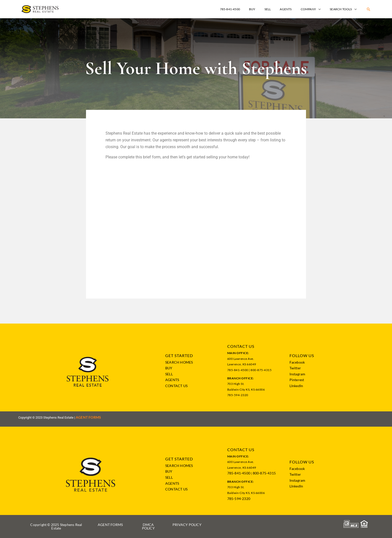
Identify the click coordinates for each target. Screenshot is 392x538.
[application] (323, 9)
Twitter (295, 368)
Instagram (297, 374)
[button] (368, 9)
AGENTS (172, 380)
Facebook (297, 362)
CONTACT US (176, 386)
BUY (169, 368)
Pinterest (297, 380)
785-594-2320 (239, 499)
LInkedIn (296, 386)
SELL (169, 374)
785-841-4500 (239, 473)
